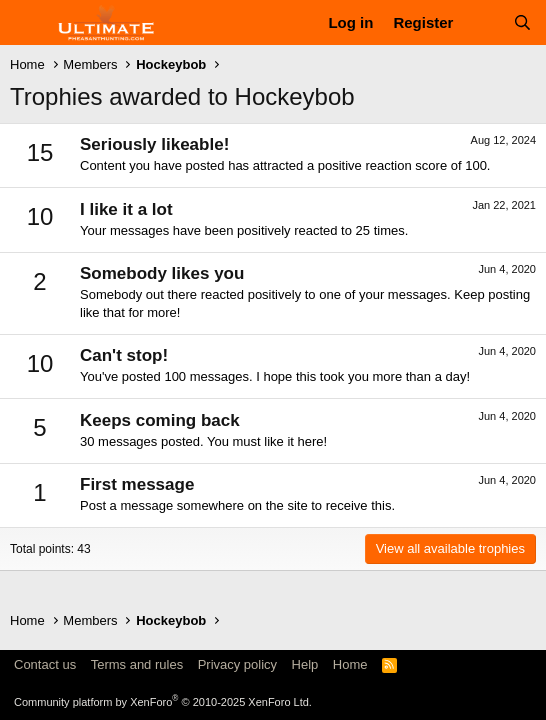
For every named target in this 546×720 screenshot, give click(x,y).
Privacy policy (237, 664)
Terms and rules (137, 664)
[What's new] (482, 22)
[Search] (522, 22)
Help (305, 664)
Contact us (45, 664)
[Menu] (27, 23)
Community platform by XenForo (163, 702)
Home (350, 664)
